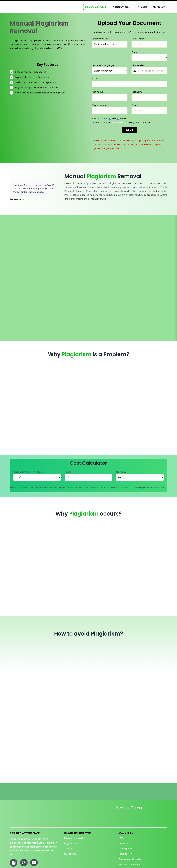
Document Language (104, 65)
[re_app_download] (147, 813)
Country (137, 105)
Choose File (138, 65)
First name (98, 92)
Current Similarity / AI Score (28, 472)
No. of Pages (139, 39)
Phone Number (100, 105)
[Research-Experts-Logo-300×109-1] (23, 2)
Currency (121, 472)
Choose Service (101, 39)
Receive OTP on (100, 119)
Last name (137, 92)
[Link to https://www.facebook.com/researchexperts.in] (13, 863)
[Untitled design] (116, 815)
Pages (136, 52)
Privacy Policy (119, 122)
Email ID (97, 79)
